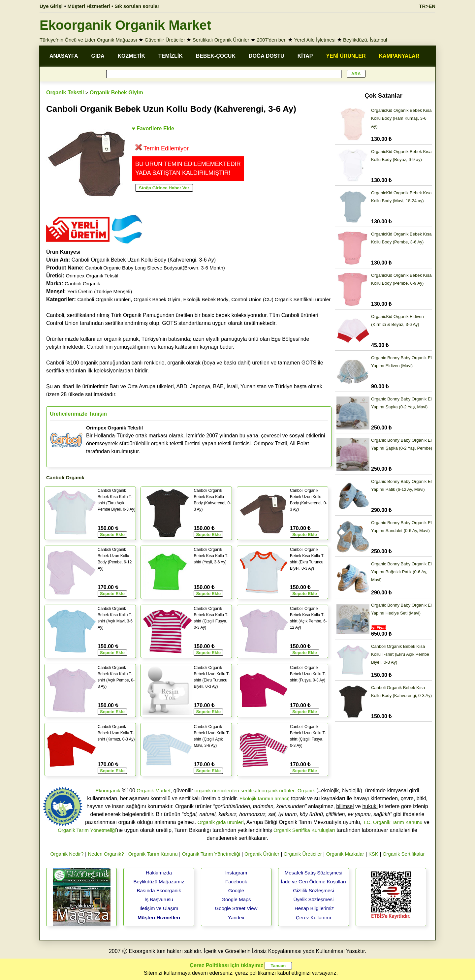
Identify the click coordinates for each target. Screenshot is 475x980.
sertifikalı (250, 790)
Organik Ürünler (262, 854)
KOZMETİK (132, 56)
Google (236, 890)
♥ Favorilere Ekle (153, 128)
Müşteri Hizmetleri (159, 917)
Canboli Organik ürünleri (104, 299)
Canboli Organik (82, 284)
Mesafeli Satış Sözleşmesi (314, 873)
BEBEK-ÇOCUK (216, 56)
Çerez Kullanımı (314, 917)
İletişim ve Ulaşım (159, 908)
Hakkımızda (159, 873)
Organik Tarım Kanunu (153, 854)
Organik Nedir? (67, 854)
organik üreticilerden (217, 790)
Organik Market (154, 790)
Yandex (236, 917)
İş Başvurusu (159, 899)
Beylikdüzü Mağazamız (159, 882)
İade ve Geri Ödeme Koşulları (314, 882)
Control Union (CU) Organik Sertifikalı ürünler (281, 299)
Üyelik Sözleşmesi (314, 899)
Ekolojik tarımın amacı (264, 798)
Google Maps (236, 899)
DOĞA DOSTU (267, 56)
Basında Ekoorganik (159, 890)
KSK (373, 854)
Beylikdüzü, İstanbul (365, 40)
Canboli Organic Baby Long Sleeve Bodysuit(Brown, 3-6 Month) (155, 268)
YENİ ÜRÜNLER (346, 56)
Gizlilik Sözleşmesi (313, 890)
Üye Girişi (51, 6)
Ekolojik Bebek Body (206, 299)
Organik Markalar (345, 854)
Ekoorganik (108, 790)
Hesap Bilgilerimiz (314, 908)
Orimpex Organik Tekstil (92, 276)
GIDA (98, 56)
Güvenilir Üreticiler (165, 40)
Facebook (236, 882)
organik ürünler (278, 790)
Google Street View (236, 908)
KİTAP (305, 56)
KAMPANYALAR (399, 56)
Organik (306, 790)
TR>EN (427, 6)
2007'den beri (271, 40)
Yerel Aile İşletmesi (315, 40)
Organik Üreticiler (303, 854)
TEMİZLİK (171, 56)
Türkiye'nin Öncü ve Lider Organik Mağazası (88, 40)
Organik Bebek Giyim (116, 93)
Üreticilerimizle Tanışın (78, 414)
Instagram (236, 873)
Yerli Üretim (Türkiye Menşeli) (100, 291)
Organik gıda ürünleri (221, 822)
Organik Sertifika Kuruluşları (304, 830)
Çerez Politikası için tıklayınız (226, 965)
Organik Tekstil (65, 93)
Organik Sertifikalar (404, 854)
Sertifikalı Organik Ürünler (221, 40)
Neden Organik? (106, 854)
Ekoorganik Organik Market (125, 25)
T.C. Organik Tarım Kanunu (393, 822)
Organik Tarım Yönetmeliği (87, 830)
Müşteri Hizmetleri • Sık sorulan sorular (114, 6)
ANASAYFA (64, 56)
